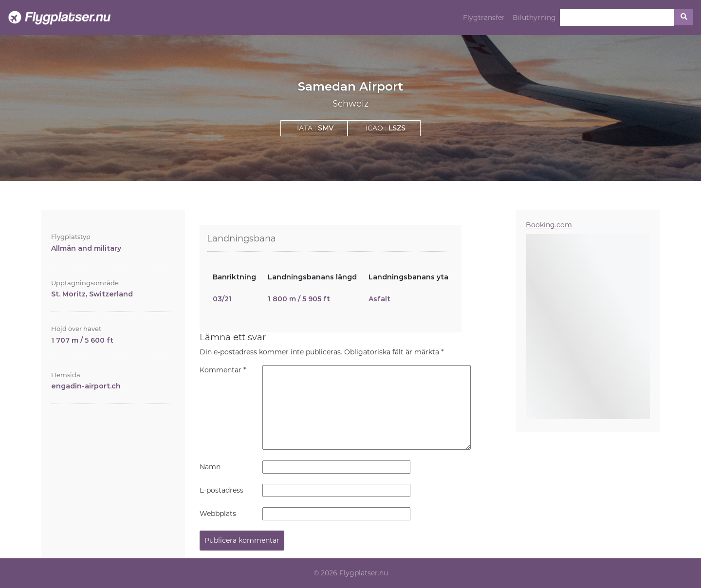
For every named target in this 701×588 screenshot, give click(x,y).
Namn (210, 467)
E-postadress (221, 490)
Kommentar (223, 370)
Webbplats (218, 514)
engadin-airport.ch (86, 386)
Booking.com (549, 225)
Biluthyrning (534, 18)
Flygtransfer (484, 18)
